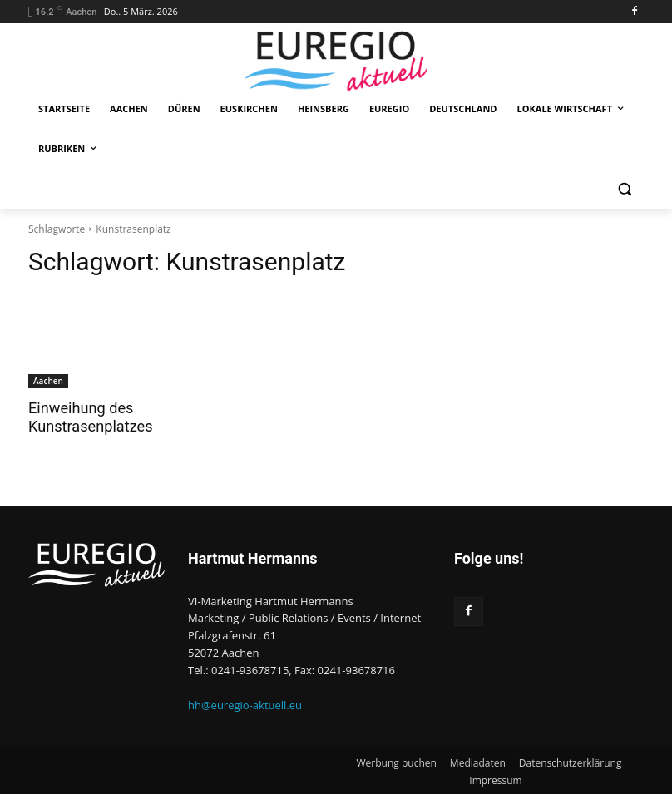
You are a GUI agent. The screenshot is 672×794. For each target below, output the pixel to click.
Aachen (48, 381)
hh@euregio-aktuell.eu (245, 704)
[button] (624, 189)
